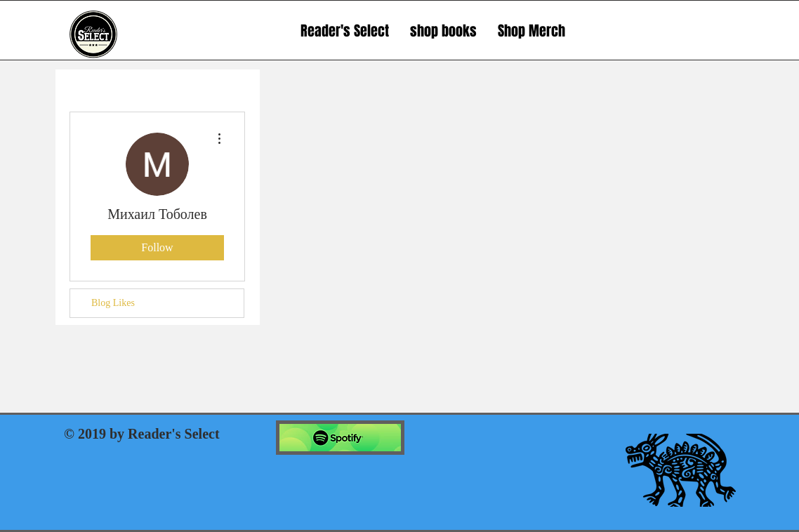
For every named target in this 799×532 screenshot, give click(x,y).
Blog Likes (113, 303)
